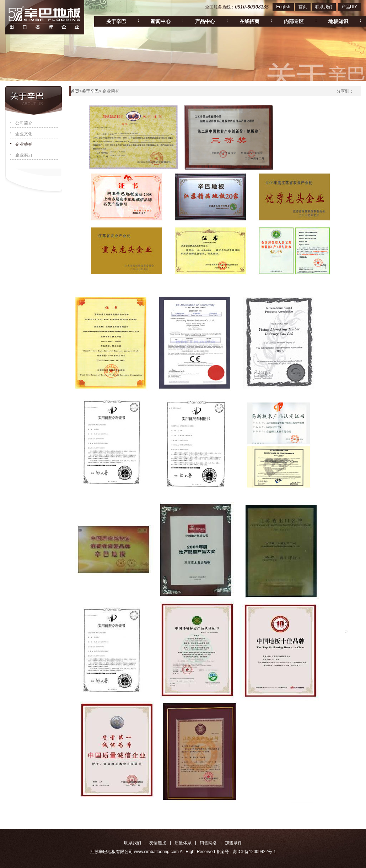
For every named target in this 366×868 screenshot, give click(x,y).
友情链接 (158, 843)
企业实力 (24, 155)
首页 (303, 7)
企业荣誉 (24, 144)
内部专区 (294, 21)
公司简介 (24, 123)
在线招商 (249, 21)
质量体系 (183, 843)
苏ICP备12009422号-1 (254, 852)
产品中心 (205, 21)
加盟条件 (233, 843)
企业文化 (24, 134)
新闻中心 (161, 21)
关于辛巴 (116, 21)
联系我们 (324, 7)
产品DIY (349, 7)
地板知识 (338, 21)
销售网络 (208, 843)
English (283, 7)
